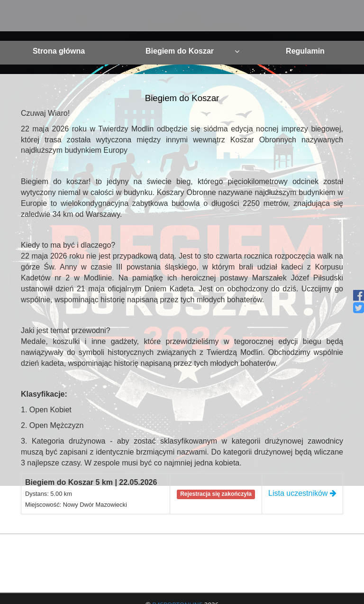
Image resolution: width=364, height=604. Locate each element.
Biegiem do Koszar (192, 51)
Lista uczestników (302, 493)
